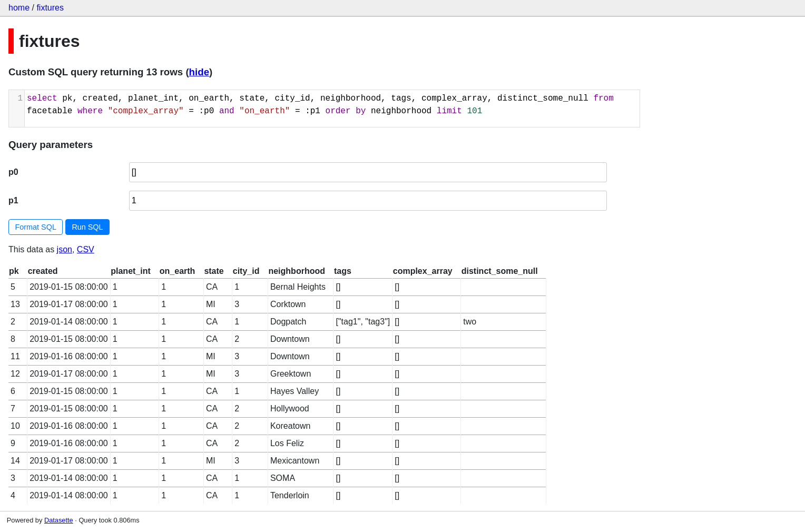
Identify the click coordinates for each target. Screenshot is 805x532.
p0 (13, 172)
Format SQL (36, 227)
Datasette (59, 520)
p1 (13, 200)
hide (199, 72)
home (19, 8)
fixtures (50, 8)
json (65, 249)
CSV (86, 249)
